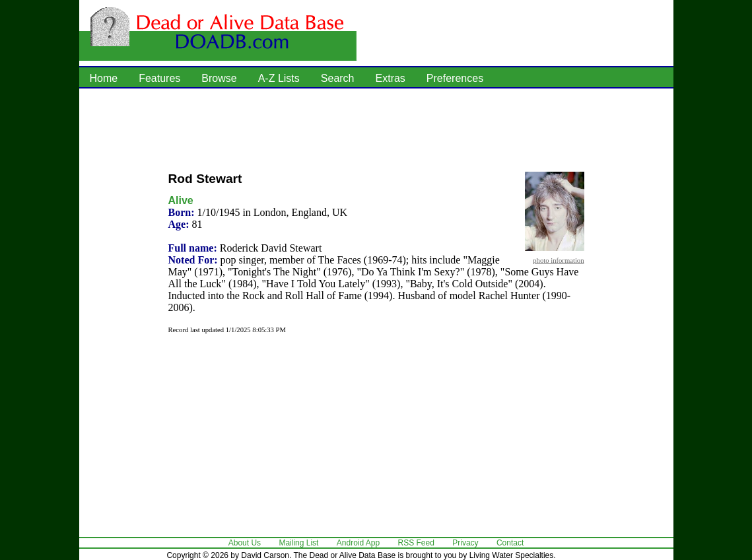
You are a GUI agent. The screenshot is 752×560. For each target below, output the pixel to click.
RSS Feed (416, 543)
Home (104, 78)
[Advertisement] (376, 129)
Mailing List (298, 543)
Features (159, 78)
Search (338, 78)
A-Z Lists (279, 78)
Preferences (455, 78)
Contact (510, 543)
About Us (245, 543)
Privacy (465, 543)
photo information (558, 260)
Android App (358, 543)
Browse (219, 78)
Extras (391, 78)
